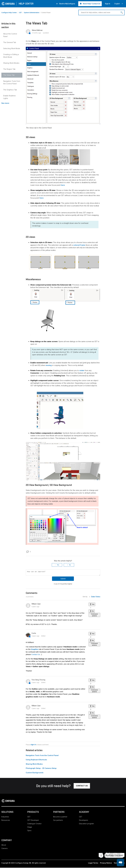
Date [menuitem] (93, 597)
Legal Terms (93, 864)
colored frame (79, 245)
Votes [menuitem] (98, 597)
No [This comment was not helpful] (93, 612)
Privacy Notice (106, 864)
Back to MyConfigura (66, 4)
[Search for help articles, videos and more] (101, 12)
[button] (82, 786)
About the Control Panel (10, 35)
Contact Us (36, 655)
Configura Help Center (9, 13)
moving (49, 365)
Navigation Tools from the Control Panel (12, 82)
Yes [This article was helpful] (58, 565)
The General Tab (10, 42)
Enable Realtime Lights (9, 97)
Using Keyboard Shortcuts (36, 760)
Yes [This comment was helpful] (93, 605)
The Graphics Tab (10, 90)
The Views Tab (9, 75)
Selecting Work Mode (12, 48)
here (63, 185)
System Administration (32, 13)
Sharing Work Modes (11, 63)
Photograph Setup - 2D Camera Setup (41, 769)
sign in (33, 745)
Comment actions (94, 616)
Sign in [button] (108, 4)
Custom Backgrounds (35, 773)
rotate (82, 370)
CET (20, 13)
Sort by (85, 597)
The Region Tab (9, 69)
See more (5, 103)
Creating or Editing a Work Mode (11, 56)
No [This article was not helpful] (70, 565)
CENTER (26, 4)
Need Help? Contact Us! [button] (90, 4)
